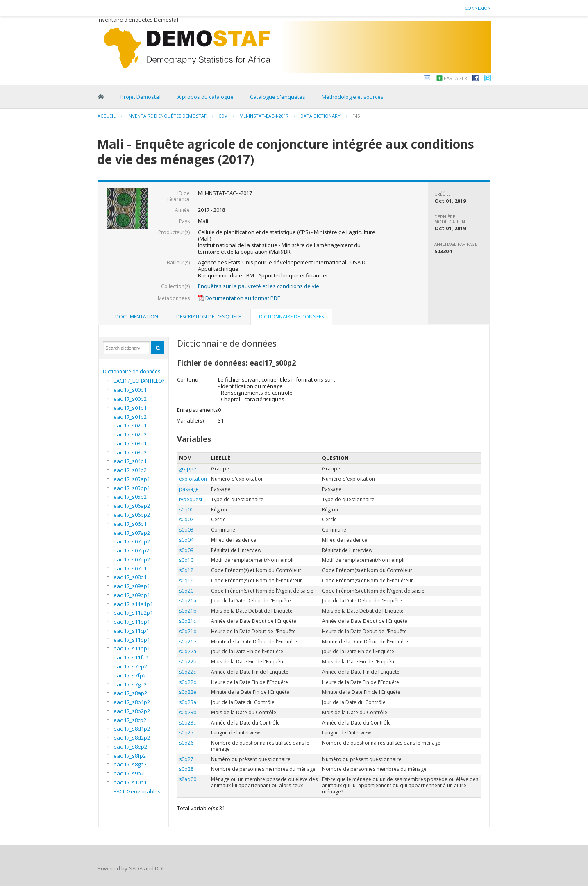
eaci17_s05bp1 (132, 488)
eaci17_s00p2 (130, 399)
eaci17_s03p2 (130, 452)
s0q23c (187, 723)
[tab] (137, 317)
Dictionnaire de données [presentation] (291, 317)
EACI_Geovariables (137, 791)
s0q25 (186, 733)
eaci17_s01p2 (130, 417)
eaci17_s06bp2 (132, 515)
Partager (455, 78)
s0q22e (188, 692)
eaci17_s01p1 (130, 408)
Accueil (107, 116)
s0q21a (188, 601)
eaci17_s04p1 (130, 461)
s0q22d (188, 682)
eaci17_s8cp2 (130, 720)
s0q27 (186, 759)
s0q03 (186, 530)
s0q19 (186, 580)
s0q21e (188, 642)
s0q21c (187, 621)
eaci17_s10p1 (130, 782)
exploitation (193, 479)
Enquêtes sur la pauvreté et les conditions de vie (259, 286)
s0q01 (186, 510)
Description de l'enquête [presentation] (209, 317)
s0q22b (188, 662)
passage (189, 489)
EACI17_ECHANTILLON (140, 381)
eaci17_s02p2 (130, 434)
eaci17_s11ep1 (132, 648)
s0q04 (186, 540)
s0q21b (188, 611)
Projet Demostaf (141, 97)
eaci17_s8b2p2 (132, 711)
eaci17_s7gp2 (130, 684)
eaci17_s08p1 (130, 577)
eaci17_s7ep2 (130, 666)
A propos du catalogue (205, 97)
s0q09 (186, 550)
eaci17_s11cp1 (131, 631)
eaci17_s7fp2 (130, 675)
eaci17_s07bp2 (132, 541)
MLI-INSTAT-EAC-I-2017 (264, 116)
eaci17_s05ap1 (132, 479)
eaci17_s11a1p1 (133, 604)
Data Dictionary (320, 116)
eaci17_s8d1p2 (132, 729)
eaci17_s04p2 (130, 470)
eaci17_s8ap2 (130, 693)
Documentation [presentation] (137, 317)
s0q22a (188, 651)
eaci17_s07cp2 (131, 550)
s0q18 (186, 570)
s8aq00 (188, 779)
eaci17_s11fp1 (131, 657)
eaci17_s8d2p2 (132, 738)
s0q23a (188, 702)
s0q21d (188, 631)
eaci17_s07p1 (130, 568)
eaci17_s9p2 (129, 773)
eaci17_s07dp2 (132, 559)
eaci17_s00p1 (130, 390)
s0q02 (186, 519)
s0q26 (186, 743)
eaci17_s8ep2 (130, 747)
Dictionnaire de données (132, 371)
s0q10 (186, 560)
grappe (188, 469)
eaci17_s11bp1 (132, 622)
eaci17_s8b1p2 (132, 702)
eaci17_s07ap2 (132, 533)
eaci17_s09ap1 (132, 586)
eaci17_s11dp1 (132, 640)
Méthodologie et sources (353, 97)
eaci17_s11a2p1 (133, 613)
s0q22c (187, 672)
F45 (356, 116)
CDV (223, 116)
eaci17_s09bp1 (132, 595)
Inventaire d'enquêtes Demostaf (167, 116)
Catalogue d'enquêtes (278, 97)
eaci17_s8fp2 (130, 756)
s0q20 (186, 591)
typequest (191, 499)
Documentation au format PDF (239, 298)
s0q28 (186, 769)
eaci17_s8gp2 (130, 764)
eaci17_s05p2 (130, 497)
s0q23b (188, 712)
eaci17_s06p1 (130, 524)
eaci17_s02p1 (130, 425)
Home (101, 97)
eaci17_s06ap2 (132, 506)
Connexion (478, 8)
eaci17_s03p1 (130, 443)
